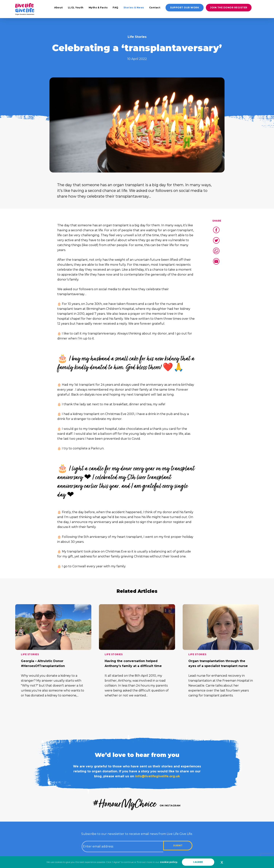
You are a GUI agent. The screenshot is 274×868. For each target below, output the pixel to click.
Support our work (185, 8)
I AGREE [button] (198, 862)
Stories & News (134, 8)
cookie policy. (169, 862)
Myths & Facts (98, 8)
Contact (155, 8)
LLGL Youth (76, 8)
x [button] (222, 862)
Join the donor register (229, 8)
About (59, 8)
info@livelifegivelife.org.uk (157, 776)
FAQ (115, 8)
